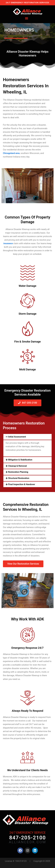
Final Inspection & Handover (22, 484)
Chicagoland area (11, 153)
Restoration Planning (18, 472)
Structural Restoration (19, 478)
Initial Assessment (17, 437)
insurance (8, 243)
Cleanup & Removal (18, 466)
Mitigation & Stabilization (20, 460)
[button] (26, 18)
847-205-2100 (28, 838)
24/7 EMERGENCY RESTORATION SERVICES (27, 3)
